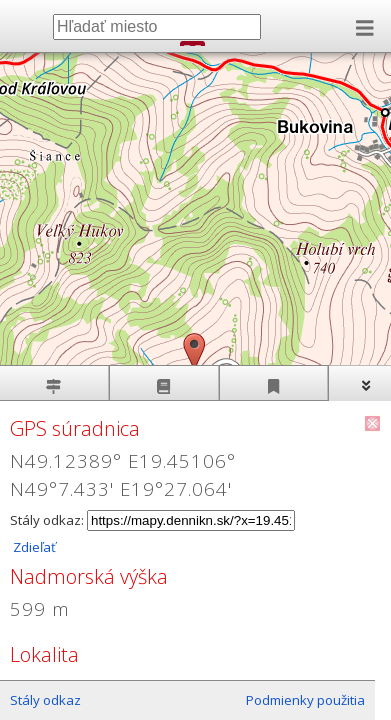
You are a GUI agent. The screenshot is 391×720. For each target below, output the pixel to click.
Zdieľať (33, 547)
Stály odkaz (45, 700)
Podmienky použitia (305, 700)
